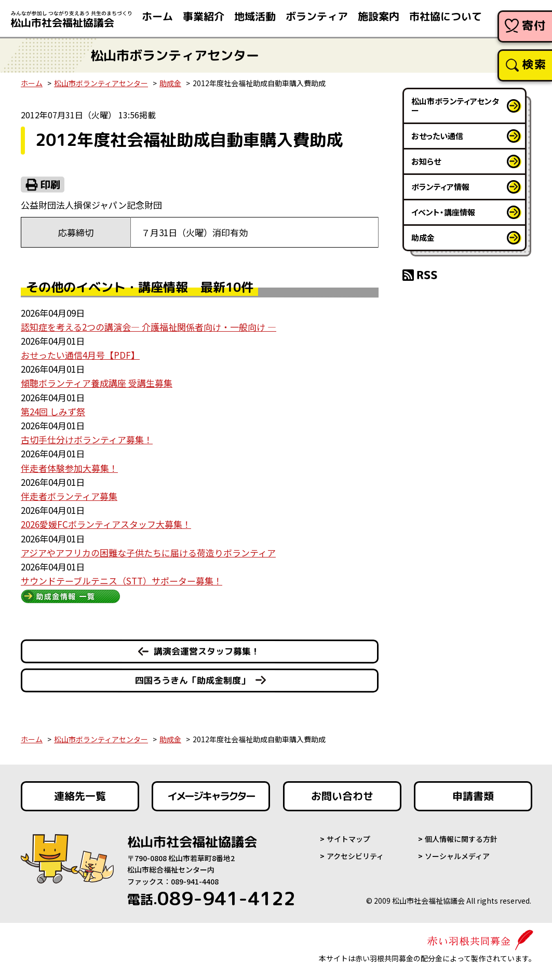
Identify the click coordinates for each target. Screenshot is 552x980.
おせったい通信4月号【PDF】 (80, 355)
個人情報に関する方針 (461, 839)
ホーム (32, 83)
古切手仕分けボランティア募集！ (87, 439)
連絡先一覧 (80, 796)
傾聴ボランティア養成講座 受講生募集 (97, 383)
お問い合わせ (342, 796)
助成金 (170, 83)
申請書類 (473, 796)
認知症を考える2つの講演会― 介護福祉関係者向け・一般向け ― (149, 327)
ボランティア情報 (440, 187)
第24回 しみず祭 (53, 411)
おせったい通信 (437, 136)
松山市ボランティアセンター (101, 83)
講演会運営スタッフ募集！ (207, 651)
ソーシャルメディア (457, 856)
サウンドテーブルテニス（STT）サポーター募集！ (122, 581)
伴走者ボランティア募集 (69, 496)
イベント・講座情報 (443, 212)
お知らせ (426, 161)
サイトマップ (348, 839)
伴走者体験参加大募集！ (69, 468)
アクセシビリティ (355, 856)
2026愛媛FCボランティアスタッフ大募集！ (106, 524)
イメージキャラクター (211, 796)
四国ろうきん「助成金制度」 (192, 680)
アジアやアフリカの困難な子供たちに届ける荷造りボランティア (148, 553)
